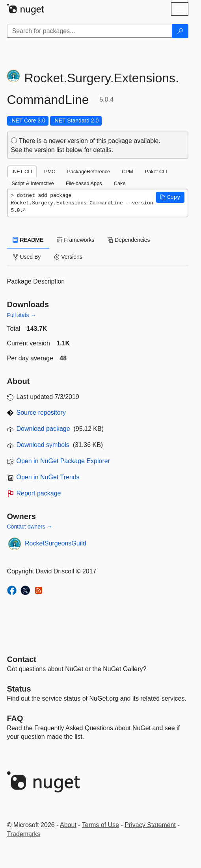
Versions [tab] (68, 257)
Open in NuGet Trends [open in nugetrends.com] (48, 477)
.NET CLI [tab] (22, 172)
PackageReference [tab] (88, 172)
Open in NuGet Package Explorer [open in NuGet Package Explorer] (63, 461)
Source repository (41, 413)
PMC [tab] (50, 172)
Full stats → (22, 315)
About (68, 825)
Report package (39, 493)
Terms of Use (100, 825)
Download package (43, 429)
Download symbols (43, 445)
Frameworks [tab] (75, 240)
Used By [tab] (27, 257)
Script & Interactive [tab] (33, 183)
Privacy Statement (150, 825)
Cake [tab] (120, 183)
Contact (22, 659)
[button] (170, 197)
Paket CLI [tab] (156, 172)
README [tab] (28, 240)
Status (19, 689)
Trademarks (24, 834)
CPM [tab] (127, 172)
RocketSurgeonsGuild (56, 543)
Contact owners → (30, 527)
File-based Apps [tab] (84, 183)
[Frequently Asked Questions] (15, 718)
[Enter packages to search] (90, 31)
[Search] (180, 31)
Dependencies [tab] (129, 240)
